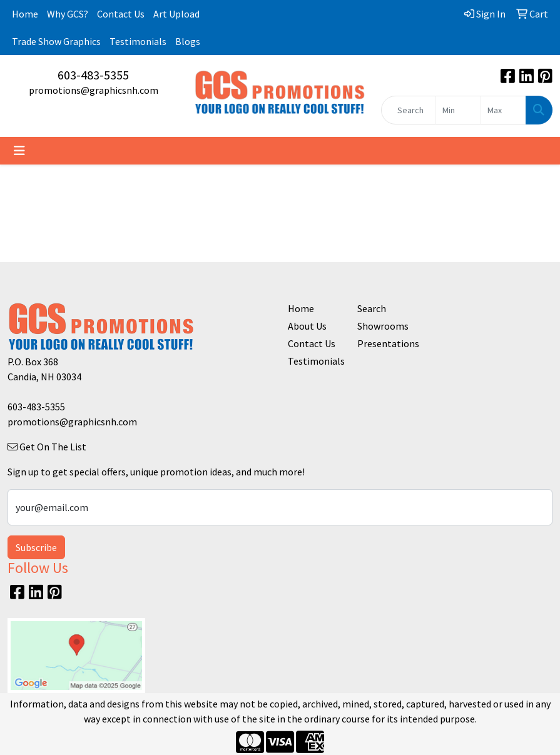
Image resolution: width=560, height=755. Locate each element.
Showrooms (383, 326)
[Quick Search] (409, 110)
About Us (307, 326)
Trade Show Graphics (56, 41)
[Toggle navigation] (19, 151)
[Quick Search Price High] (503, 110)
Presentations (385, 343)
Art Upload (176, 14)
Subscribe (36, 547)
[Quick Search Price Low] (458, 110)
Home (25, 14)
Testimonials (138, 41)
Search (372, 308)
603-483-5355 (93, 75)
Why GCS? (68, 14)
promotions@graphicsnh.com (94, 90)
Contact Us (121, 14)
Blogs (188, 41)
